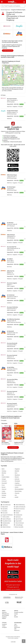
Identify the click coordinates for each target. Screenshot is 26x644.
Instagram (4, 627)
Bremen (3, 487)
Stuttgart (3, 479)
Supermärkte (18, 521)
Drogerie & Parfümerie (7, 515)
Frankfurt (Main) (5, 477)
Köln (2, 475)
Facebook (4, 624)
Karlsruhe (17, 479)
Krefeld (16, 497)
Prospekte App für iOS (13, 587)
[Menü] (2, 2)
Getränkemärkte (5, 523)
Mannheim (17, 475)
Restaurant (17, 511)
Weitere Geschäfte (19, 527)
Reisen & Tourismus (19, 509)
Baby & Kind (4, 507)
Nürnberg (3, 493)
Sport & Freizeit (18, 519)
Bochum (3, 497)
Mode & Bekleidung (19, 505)
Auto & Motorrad (6, 505)
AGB (15, 629)
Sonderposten (18, 515)
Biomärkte (4, 511)
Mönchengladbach (19, 489)
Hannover (4, 489)
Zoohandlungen (18, 525)
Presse (16, 626)
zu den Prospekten (8, 51)
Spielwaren (17, 517)
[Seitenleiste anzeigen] (24, 641)
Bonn (16, 473)
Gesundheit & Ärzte (6, 521)
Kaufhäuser (4, 525)
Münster (16, 477)
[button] (22, 67)
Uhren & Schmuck (19, 523)
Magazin (4, 618)
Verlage (16, 614)
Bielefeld (16, 471)
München (3, 473)
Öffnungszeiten (6, 614)
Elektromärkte (5, 517)
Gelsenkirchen (18, 485)
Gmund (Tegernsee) (5, 10)
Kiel (15, 495)
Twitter (4, 626)
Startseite (4, 612)
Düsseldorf (4, 483)
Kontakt (16, 617)
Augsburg (17, 483)
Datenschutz (17, 627)
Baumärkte (4, 509)
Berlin (15, 3)
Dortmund (4, 481)
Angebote (4, 617)
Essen (3, 485)
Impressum (17, 630)
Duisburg (3, 495)
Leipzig (3, 491)
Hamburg (3, 471)
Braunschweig (18, 491)
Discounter (4, 513)
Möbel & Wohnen (6, 527)
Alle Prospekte (13, 447)
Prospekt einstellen (19, 612)
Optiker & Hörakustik (20, 507)
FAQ (15, 615)
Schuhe (16, 513)
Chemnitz (17, 493)
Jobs (15, 624)
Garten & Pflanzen (6, 519)
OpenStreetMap (17, 85)
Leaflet (11, 85)
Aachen (16, 487)
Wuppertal (17, 469)
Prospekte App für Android (13, 585)
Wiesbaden (17, 481)
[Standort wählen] (24, 2)
